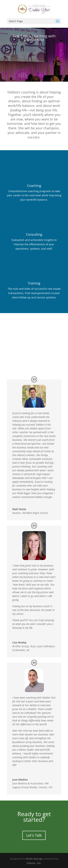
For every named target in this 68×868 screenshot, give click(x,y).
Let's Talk (34, 835)
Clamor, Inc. (34, 863)
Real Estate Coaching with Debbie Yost (34, 38)
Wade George (34, 859)
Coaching (34, 186)
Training (34, 283)
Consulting (34, 234)
